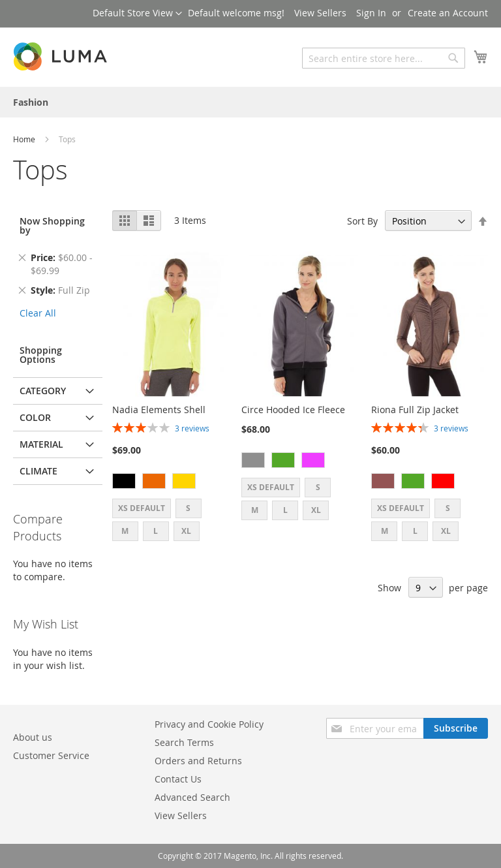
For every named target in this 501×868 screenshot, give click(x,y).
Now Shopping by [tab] (52, 225)
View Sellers (320, 13)
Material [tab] (41, 444)
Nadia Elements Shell (159, 410)
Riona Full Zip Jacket (415, 410)
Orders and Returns (198, 761)
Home (25, 139)
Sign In (371, 13)
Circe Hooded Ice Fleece (293, 410)
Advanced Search (192, 797)
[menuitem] (31, 102)
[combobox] (384, 58)
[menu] (250, 102)
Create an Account (448, 13)
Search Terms (184, 742)
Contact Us (178, 779)
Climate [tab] (38, 471)
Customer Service (51, 755)
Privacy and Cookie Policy (209, 724)
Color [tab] (35, 417)
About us (33, 737)
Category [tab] (43, 391)
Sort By (362, 221)
